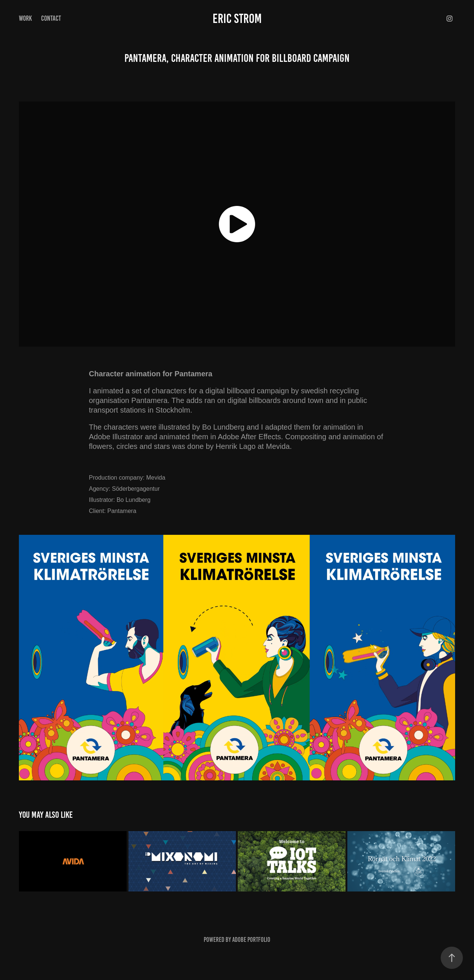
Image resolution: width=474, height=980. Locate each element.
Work (25, 18)
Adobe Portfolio (251, 940)
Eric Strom (237, 19)
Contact (51, 18)
